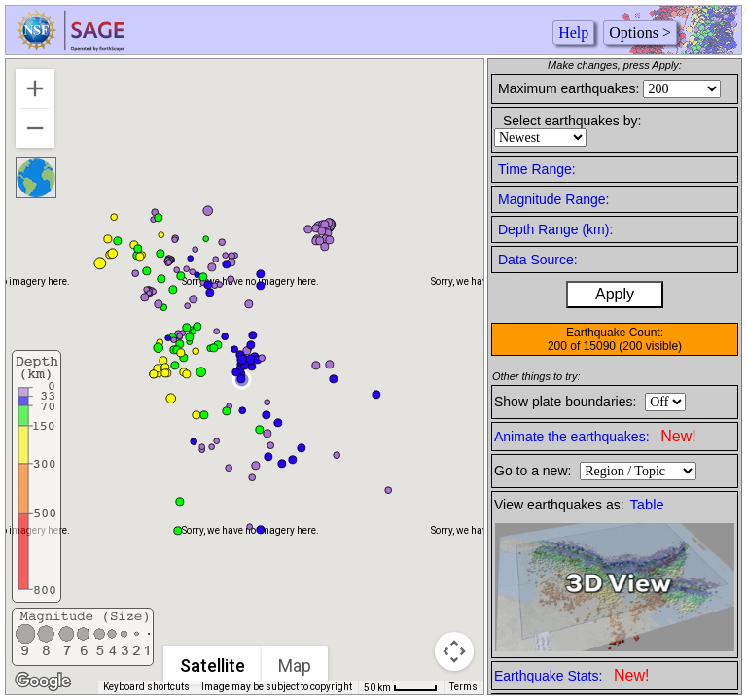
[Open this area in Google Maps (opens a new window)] (43, 682)
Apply (615, 294)
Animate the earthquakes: (595, 436)
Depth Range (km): (555, 229)
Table (647, 505)
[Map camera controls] (454, 651)
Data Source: (538, 260)
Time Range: (537, 169)
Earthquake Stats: (571, 675)
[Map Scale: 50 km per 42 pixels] (401, 687)
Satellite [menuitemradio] (213, 665)
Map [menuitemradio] (295, 665)
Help (573, 33)
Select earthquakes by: (572, 121)
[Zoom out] (35, 128)
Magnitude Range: (553, 199)
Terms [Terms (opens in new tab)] (463, 687)
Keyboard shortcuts (146, 687)
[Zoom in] (35, 88)
